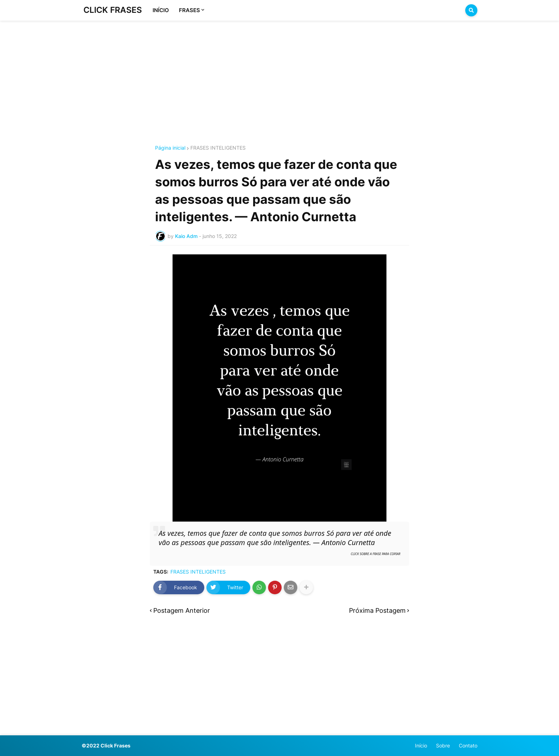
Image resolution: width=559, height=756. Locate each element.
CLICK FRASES (113, 10)
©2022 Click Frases (106, 745)
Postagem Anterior (182, 610)
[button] (471, 10)
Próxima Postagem (377, 610)
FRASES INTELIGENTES (218, 148)
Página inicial (170, 148)
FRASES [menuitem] (189, 10)
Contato (468, 745)
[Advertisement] (279, 74)
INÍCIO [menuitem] (161, 10)
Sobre (443, 745)
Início (421, 745)
